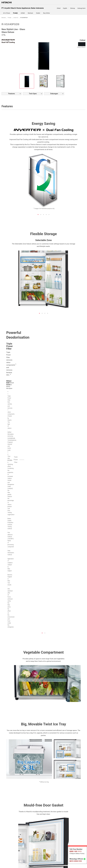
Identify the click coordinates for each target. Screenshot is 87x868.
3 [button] (45, 215)
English (65, 8)
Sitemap (73, 8)
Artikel (23, 13)
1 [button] (39, 215)
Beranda (4, 18)
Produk (9, 18)
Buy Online (47, 13)
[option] (27, 81)
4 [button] (48, 215)
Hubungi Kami (81, 8)
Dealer (38, 13)
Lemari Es (16, 18)
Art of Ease (7, 13)
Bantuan (30, 13)
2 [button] (42, 215)
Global (59, 8)
